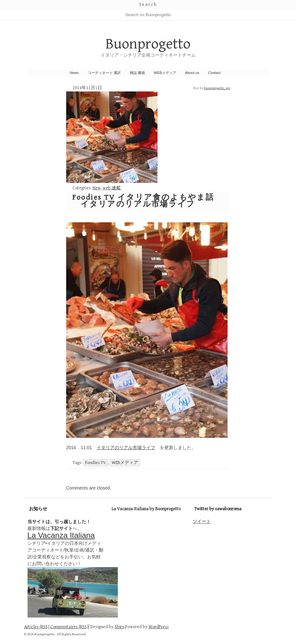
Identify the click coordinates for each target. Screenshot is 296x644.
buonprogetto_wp (217, 88)
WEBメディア (165, 73)
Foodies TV (96, 463)
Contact (214, 73)
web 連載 (112, 188)
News (74, 73)
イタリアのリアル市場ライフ (126, 448)
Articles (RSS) (37, 627)
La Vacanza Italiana (61, 535)
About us (192, 73)
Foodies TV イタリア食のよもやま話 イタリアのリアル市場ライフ (143, 201)
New (97, 188)
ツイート (202, 521)
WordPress (159, 627)
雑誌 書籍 (137, 73)
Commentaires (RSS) (69, 627)
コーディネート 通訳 (104, 73)
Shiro (119, 627)
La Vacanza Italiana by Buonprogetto (146, 509)
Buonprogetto (148, 44)
